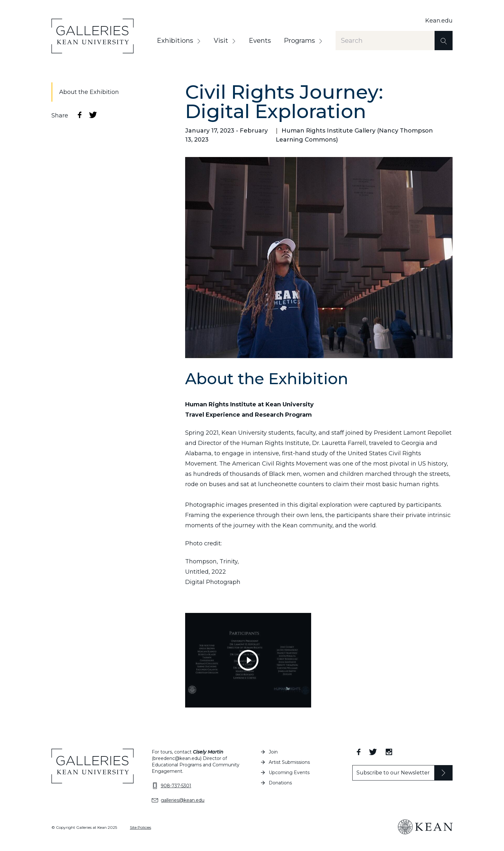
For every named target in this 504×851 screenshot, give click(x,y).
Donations (280, 783)
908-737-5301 (176, 786)
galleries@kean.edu (183, 800)
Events (260, 41)
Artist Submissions (289, 762)
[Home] (93, 36)
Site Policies (140, 827)
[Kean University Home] (425, 827)
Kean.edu (439, 21)
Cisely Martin (208, 752)
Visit (221, 41)
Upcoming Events (289, 772)
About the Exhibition (89, 92)
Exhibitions (175, 41)
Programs (299, 41)
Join (273, 752)
